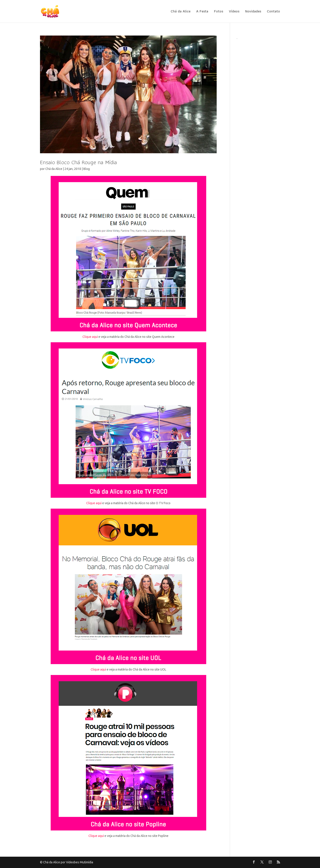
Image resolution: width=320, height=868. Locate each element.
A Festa (202, 12)
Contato (273, 12)
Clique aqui (90, 337)
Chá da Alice (181, 12)
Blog (87, 169)
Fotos (219, 12)
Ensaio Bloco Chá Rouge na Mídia (78, 162)
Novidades (253, 12)
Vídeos (234, 12)
